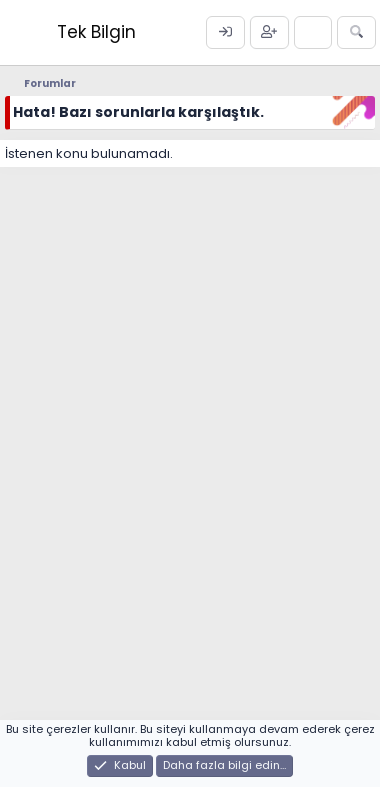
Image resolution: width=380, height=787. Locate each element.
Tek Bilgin (96, 32)
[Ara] (356, 33)
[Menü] (23, 32)
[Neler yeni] (313, 33)
